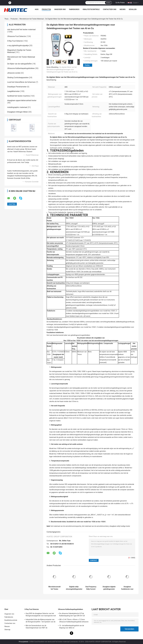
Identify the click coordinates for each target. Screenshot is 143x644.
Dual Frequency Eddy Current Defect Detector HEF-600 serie (91, 588)
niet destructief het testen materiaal (21, 29)
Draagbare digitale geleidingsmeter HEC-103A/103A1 (109, 588)
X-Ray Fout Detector (15, 41)
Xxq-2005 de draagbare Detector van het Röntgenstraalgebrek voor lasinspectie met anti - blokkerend (41, 615)
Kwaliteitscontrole (91, 9)
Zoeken (108, 3)
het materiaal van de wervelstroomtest (95, 526)
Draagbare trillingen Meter (18, 112)
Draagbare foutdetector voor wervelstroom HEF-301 (127, 588)
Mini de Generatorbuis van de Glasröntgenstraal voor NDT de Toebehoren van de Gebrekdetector (38, 627)
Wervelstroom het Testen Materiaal (32, 19)
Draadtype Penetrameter (17, 87)
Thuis (6, 19)
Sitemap (7, 630)
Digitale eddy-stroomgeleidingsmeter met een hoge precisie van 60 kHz (74, 588)
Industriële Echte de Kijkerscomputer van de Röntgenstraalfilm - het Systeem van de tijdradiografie (41, 621)
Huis (37, 9)
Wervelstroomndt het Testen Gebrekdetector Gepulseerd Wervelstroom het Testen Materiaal (55, 588)
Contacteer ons (110, 9)
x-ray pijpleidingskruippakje (18, 46)
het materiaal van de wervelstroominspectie (66, 526)
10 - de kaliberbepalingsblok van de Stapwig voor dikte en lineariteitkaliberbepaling (72, 627)
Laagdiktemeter (13, 91)
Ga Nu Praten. (120, 3)
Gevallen (133, 9)
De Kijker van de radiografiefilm (20, 64)
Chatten (87, 65)
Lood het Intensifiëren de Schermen (21, 82)
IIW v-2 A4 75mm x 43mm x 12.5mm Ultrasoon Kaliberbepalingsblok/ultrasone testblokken (74, 621)
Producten (46, 9)
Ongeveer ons (60, 9)
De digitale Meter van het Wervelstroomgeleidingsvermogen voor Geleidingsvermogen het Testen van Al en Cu (62, 70)
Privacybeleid (23, 642)
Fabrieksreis (74, 9)
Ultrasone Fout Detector (17, 36)
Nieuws (123, 9)
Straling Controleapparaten (18, 78)
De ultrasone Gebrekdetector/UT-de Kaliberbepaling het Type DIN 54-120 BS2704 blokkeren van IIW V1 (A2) (72, 615)
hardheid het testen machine (19, 96)
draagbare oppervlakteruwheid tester (22, 100)
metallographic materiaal (17, 107)
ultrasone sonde (14, 73)
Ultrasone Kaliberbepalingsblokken (21, 68)
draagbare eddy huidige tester (120, 526)
